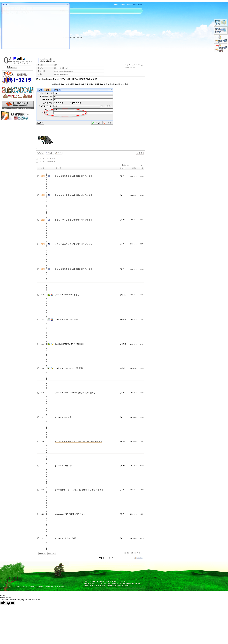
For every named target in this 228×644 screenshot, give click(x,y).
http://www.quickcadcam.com (64, 71)
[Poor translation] (11, 603)
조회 (142, 168)
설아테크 (123, 295)
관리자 (57, 65)
